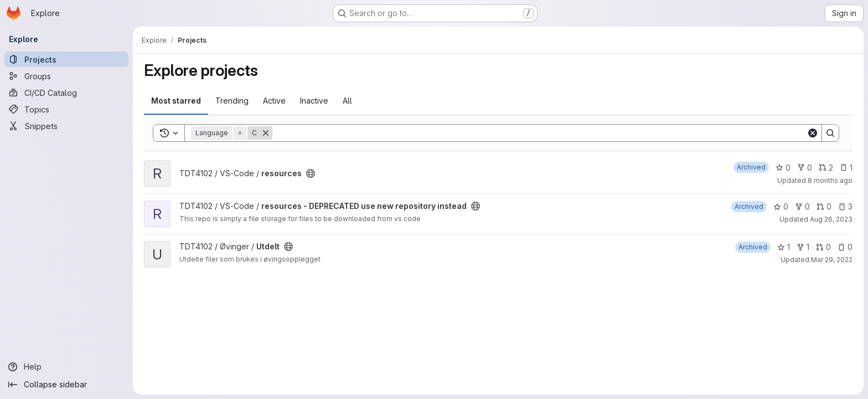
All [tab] (347, 101)
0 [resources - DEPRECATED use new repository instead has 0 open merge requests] (824, 206)
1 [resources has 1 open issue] (846, 168)
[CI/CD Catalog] (66, 93)
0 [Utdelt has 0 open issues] (845, 247)
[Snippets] (66, 126)
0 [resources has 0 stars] (783, 168)
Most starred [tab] (176, 101)
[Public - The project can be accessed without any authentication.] (311, 173)
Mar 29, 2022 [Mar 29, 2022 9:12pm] (832, 260)
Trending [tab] (232, 101)
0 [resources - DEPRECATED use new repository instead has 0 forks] (802, 206)
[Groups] (66, 76)
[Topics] (66, 109)
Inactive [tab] (314, 101)
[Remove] (266, 133)
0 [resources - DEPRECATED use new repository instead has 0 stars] (781, 206)
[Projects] (66, 59)
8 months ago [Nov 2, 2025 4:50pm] (830, 180)
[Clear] (813, 133)
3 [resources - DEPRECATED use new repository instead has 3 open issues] (845, 206)
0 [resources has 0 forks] (805, 168)
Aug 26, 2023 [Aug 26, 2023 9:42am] (831, 219)
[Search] (539, 133)
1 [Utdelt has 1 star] (784, 247)
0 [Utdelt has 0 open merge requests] (823, 247)
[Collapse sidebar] (66, 385)
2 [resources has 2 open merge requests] (826, 168)
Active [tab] (274, 101)
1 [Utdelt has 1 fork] (803, 247)
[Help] (66, 367)
